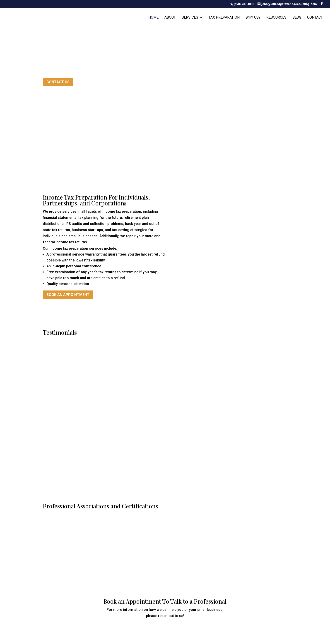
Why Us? (253, 18)
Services (190, 18)
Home (153, 18)
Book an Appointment (68, 295)
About (170, 18)
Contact (315, 18)
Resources (276, 18)
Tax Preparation (224, 18)
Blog (297, 18)
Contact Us (58, 82)
